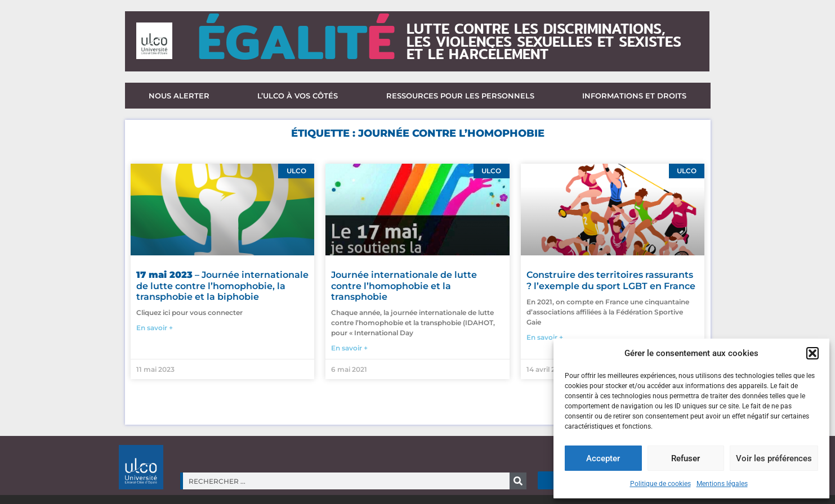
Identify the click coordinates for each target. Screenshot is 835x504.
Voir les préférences (774, 458)
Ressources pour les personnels (460, 96)
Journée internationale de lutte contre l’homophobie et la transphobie (404, 285)
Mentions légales (722, 484)
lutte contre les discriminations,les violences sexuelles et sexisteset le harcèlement (544, 41)
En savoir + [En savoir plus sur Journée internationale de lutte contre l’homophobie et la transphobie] (349, 348)
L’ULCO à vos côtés (298, 96)
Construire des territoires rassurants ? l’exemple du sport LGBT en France (611, 280)
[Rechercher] (518, 481)
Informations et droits (634, 96)
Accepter (603, 458)
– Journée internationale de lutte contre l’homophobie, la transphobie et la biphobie (222, 285)
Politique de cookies (660, 484)
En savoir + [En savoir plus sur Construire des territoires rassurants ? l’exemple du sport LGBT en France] (545, 337)
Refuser (686, 458)
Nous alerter (179, 96)
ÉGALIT (296, 41)
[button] (812, 353)
